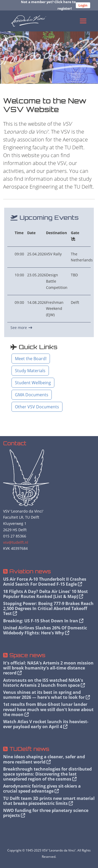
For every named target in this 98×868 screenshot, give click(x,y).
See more (21, 328)
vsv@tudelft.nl (16, 542)
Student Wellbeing (33, 383)
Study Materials (30, 371)
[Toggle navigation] (83, 21)
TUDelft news (29, 749)
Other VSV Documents (37, 407)
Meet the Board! (31, 359)
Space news (27, 655)
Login (83, 5)
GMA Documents (32, 395)
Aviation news (30, 571)
